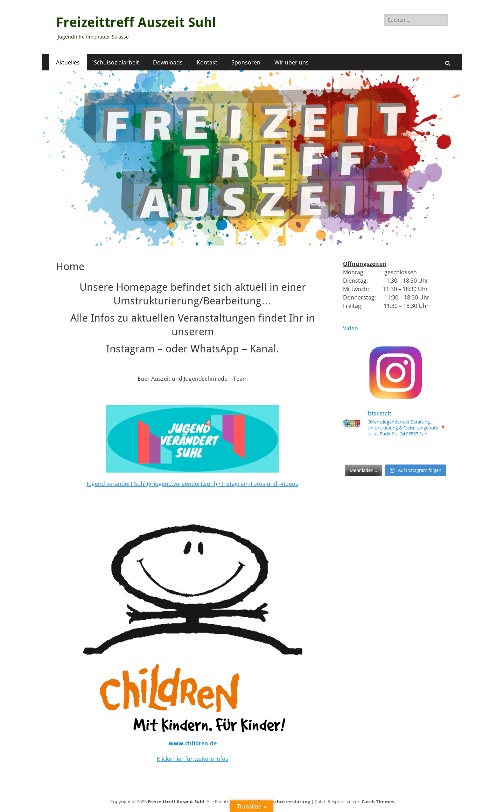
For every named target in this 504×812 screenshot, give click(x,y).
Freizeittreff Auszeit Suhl (136, 22)
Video (351, 328)
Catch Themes (378, 801)
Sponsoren (246, 62)
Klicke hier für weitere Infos (192, 759)
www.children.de (193, 743)
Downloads (168, 62)
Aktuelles (68, 62)
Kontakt (207, 62)
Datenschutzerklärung (284, 801)
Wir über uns (292, 62)
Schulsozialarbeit (116, 62)
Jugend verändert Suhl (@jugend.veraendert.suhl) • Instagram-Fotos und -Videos (192, 484)
